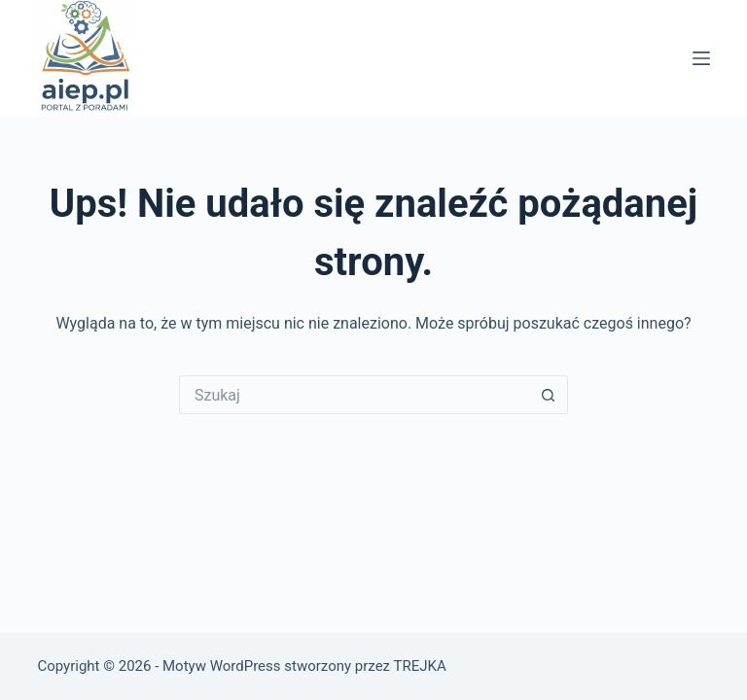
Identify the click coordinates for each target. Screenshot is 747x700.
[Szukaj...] (354, 395)
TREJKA (419, 666)
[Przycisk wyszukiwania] (549, 395)
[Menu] (701, 58)
